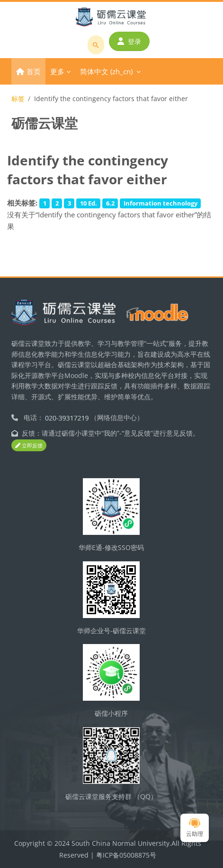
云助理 (195, 828)
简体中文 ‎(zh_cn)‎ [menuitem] (106, 71)
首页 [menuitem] (34, 71)
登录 (129, 41)
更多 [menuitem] (57, 71)
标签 (18, 99)
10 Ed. (89, 203)
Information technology (161, 203)
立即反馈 (29, 445)
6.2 (110, 203)
